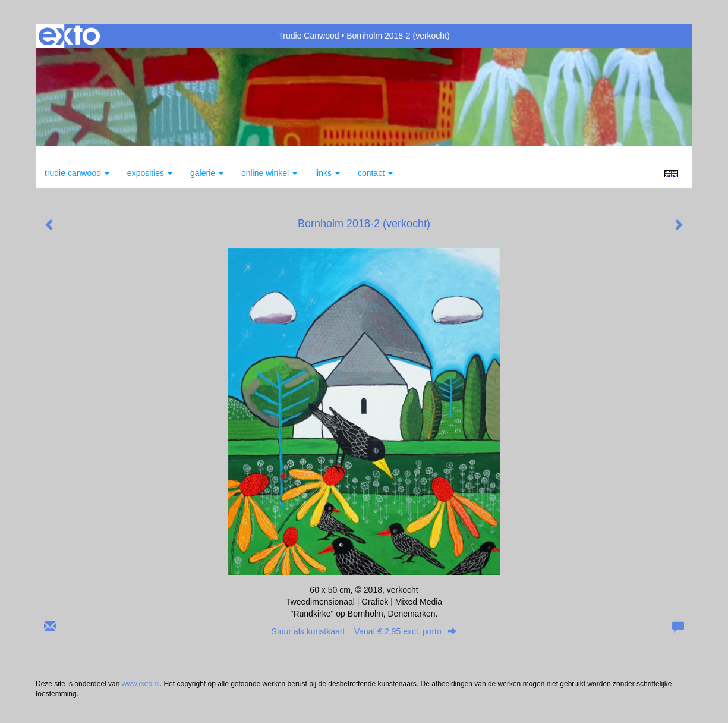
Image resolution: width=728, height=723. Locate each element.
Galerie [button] (207, 173)
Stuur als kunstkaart (364, 631)
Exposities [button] (150, 173)
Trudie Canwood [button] (77, 173)
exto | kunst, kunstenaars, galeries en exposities (69, 36)
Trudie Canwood (308, 36)
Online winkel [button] (269, 173)
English (671, 174)
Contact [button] (375, 173)
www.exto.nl (141, 684)
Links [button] (327, 173)
